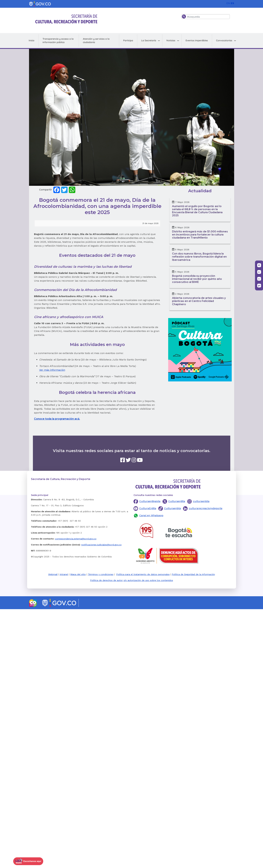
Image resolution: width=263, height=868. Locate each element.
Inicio (32, 40)
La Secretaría (149, 40)
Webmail (53, 574)
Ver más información (52, 370)
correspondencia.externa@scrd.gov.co (76, 539)
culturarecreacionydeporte (206, 508)
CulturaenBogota (150, 501)
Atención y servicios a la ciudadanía (96, 41)
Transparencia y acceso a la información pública (58, 41)
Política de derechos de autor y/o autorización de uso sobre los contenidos (132, 580)
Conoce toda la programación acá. (57, 419)
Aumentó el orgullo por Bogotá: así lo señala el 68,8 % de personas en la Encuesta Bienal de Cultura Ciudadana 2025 (197, 211)
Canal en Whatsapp (151, 515)
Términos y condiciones (101, 574)
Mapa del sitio (78, 574)
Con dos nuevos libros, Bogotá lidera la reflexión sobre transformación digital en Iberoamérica (199, 257)
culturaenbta (201, 501)
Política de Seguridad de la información (193, 574)
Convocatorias (224, 40)
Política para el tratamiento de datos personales (143, 574)
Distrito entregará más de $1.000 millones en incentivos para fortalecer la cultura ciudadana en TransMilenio (200, 235)
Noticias (171, 40)
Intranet (64, 574)
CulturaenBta (177, 501)
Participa (128, 40)
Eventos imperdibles (197, 40)
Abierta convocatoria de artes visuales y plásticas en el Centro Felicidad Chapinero (199, 301)
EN (228, 3)
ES (232, 3)
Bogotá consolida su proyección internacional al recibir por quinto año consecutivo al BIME (197, 279)
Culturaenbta (173, 508)
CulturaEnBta (148, 508)
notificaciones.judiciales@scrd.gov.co (101, 545)
